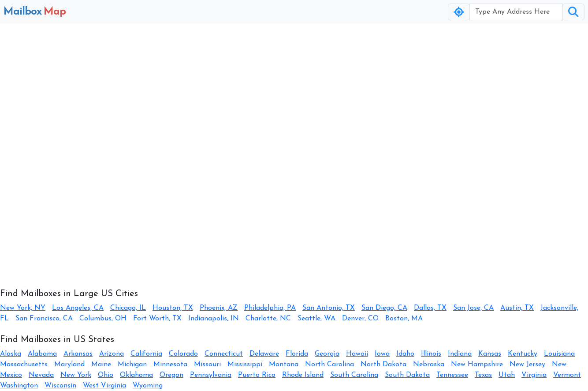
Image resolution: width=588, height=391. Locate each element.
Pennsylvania (211, 375)
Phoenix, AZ (219, 308)
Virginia (534, 375)
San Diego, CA (384, 308)
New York (76, 375)
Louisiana (559, 354)
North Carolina (329, 365)
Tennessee (452, 375)
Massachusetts (24, 365)
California (146, 354)
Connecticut (224, 354)
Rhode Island (303, 375)
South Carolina (354, 375)
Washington (19, 386)
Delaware (264, 354)
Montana (284, 365)
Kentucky (523, 354)
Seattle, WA (316, 319)
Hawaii (357, 354)
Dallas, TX (430, 308)
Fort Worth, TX (157, 319)
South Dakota (407, 375)
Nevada (41, 375)
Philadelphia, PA (270, 308)
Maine (101, 365)
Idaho (405, 354)
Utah (507, 375)
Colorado (183, 354)
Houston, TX (173, 308)
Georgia (327, 354)
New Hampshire (477, 365)
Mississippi (245, 365)
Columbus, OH (103, 319)
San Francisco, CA (44, 319)
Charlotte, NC (268, 319)
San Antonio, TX (329, 308)
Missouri (207, 365)
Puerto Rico (257, 375)
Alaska (11, 354)
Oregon (171, 375)
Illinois (431, 354)
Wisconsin (60, 386)
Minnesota (170, 365)
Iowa (382, 354)
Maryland (69, 365)
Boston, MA (404, 319)
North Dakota (383, 365)
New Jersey (527, 365)
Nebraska (429, 365)
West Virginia (104, 386)
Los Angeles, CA (78, 308)
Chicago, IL (128, 308)
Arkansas (78, 354)
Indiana (460, 354)
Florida (297, 354)
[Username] (516, 12)
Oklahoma (136, 375)
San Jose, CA (473, 308)
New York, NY (23, 308)
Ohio (106, 375)
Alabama (42, 354)
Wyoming (148, 386)
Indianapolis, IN (214, 319)
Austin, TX (517, 308)
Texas (483, 375)
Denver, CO (360, 319)
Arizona (112, 354)
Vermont (567, 375)
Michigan (132, 365)
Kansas (490, 354)
